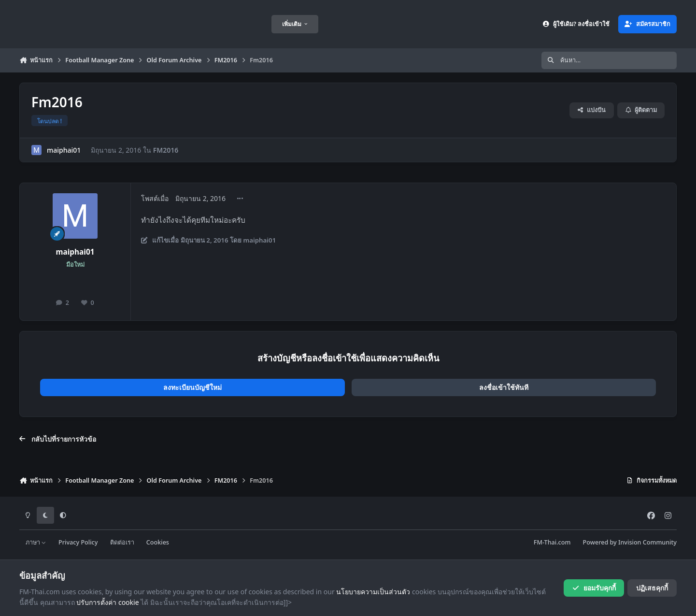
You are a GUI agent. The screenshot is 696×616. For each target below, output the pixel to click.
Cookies (158, 542)
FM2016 (166, 150)
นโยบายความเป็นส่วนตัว (373, 592)
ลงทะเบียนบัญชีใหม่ (192, 387)
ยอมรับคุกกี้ (594, 588)
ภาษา (36, 542)
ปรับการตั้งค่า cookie (107, 602)
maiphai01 (64, 150)
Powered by (630, 542)
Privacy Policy (78, 542)
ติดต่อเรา (122, 542)
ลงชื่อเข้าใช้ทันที (504, 387)
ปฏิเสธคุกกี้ (652, 588)
